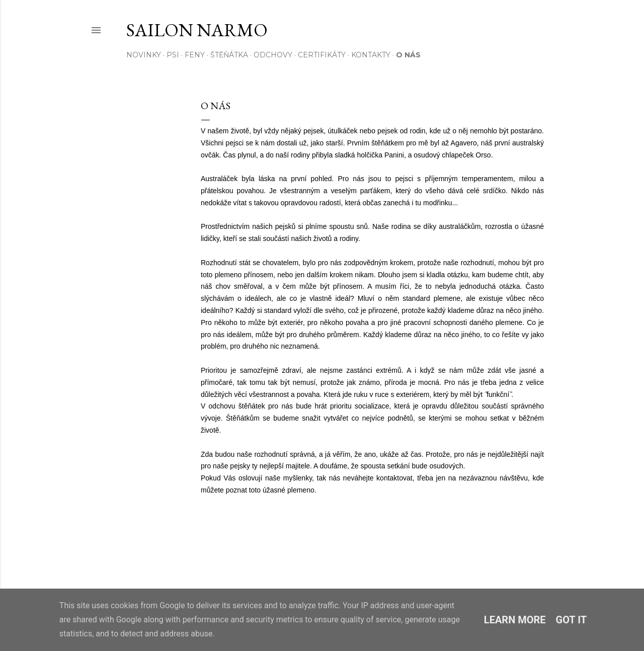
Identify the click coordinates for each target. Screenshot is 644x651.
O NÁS (408, 55)
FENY (195, 55)
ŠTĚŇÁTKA (229, 55)
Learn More (515, 620)
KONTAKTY (371, 55)
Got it (572, 620)
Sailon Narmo (197, 30)
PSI (173, 55)
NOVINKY (144, 55)
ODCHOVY (273, 55)
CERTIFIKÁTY (322, 55)
